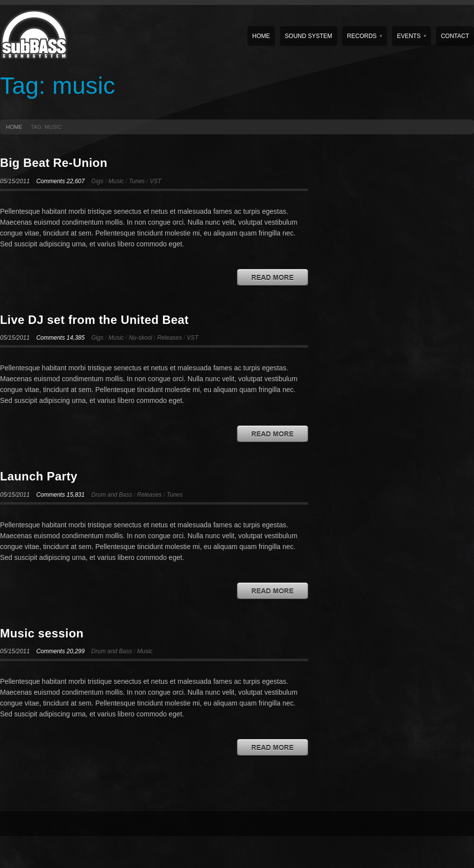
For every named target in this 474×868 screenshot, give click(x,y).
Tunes (137, 181)
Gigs (98, 181)
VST (155, 181)
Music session (42, 633)
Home (261, 36)
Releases (169, 338)
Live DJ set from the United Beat (94, 320)
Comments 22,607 (60, 181)
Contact (455, 36)
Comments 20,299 (60, 651)
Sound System (309, 36)
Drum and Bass (112, 495)
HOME (14, 127)
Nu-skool (140, 338)
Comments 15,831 (60, 495)
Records (365, 36)
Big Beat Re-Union (54, 163)
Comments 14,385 (60, 338)
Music (116, 181)
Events (412, 36)
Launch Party (39, 476)
